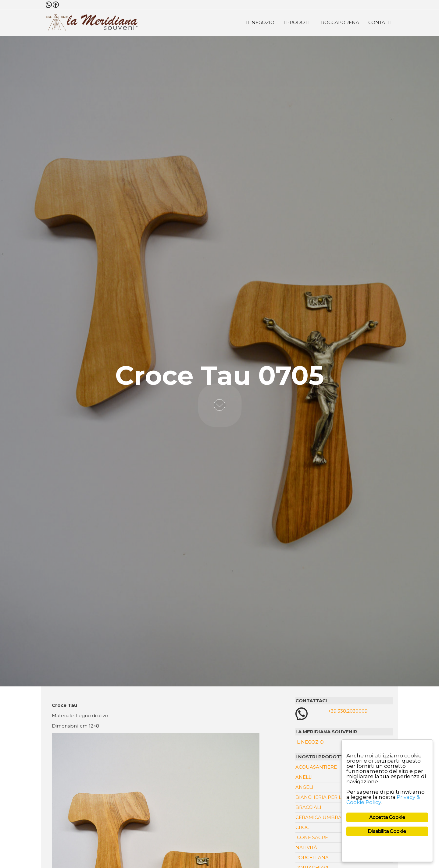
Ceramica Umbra (318, 817)
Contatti (380, 22)
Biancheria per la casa (327, 797)
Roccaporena (340, 22)
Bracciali (308, 807)
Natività (306, 847)
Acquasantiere (316, 767)
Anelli (304, 777)
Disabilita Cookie (387, 831)
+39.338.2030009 (348, 711)
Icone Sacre (312, 837)
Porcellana (312, 857)
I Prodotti (298, 22)
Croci (303, 827)
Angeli (304, 787)
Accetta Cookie (387, 817)
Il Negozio (260, 22)
